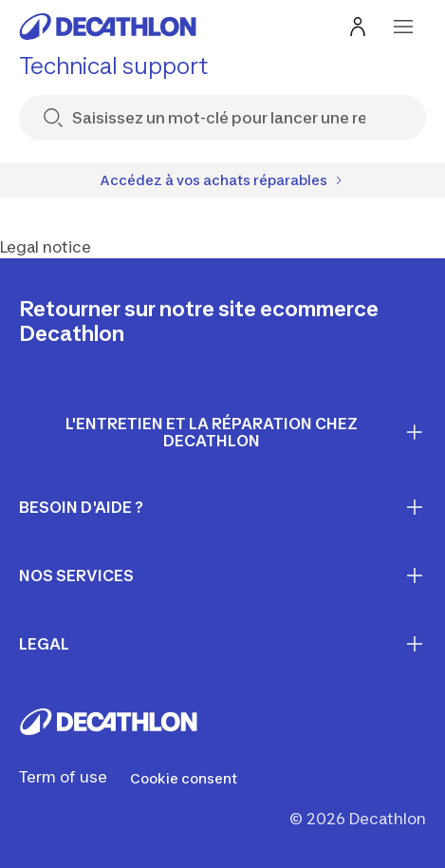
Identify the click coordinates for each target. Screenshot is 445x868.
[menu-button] (403, 27)
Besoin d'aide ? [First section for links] (222, 507)
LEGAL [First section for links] (222, 644)
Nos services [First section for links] (222, 576)
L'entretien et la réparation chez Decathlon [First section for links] (246, 433)
